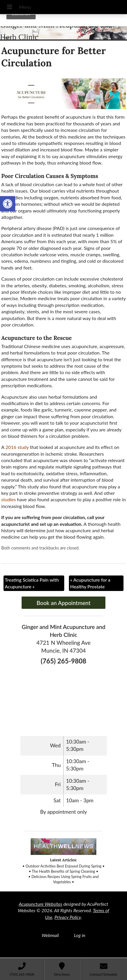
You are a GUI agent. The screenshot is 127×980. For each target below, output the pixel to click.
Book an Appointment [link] (63, 603)
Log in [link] (80, 935)
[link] (8, 204)
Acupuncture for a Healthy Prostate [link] (90, 583)
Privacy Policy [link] (68, 917)
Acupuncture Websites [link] (40, 904)
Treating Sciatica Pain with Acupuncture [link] (32, 583)
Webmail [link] (50, 935)
